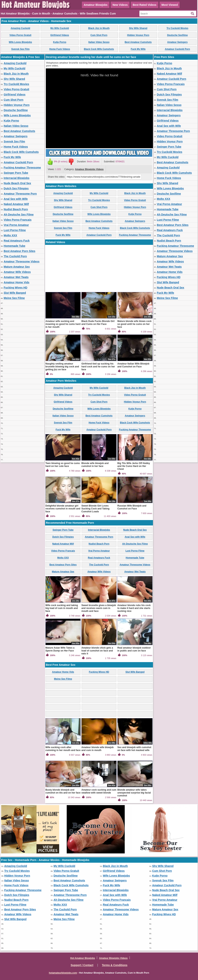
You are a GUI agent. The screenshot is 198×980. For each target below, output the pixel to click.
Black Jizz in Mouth (99, 28)
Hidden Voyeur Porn (138, 35)
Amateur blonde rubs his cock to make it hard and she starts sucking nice (134, 608)
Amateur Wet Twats (16, 277)
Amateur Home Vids (17, 282)
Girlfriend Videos (60, 35)
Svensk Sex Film (20, 49)
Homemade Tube (15, 246)
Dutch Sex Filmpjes (16, 188)
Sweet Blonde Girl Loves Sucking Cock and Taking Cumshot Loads (95, 509)
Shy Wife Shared (138, 28)
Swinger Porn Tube (16, 173)
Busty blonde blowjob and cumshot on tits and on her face (63, 791)
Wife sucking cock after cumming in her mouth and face (63, 749)
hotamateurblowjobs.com (63, 973)
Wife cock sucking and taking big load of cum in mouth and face (62, 608)
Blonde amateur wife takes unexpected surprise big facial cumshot (134, 793)
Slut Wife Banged (15, 293)
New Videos (120, 5)
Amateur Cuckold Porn (177, 49)
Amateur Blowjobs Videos (89, 169)
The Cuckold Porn (15, 256)
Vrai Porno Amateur (16, 225)
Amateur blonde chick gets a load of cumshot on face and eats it (97, 651)
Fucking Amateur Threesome (22, 168)
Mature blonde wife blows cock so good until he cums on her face (134, 324)
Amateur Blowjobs (96, 5)
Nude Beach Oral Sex (17, 183)
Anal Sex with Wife (16, 199)
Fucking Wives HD (15, 288)
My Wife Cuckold (60, 28)
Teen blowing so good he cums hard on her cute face (63, 465)
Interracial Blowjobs (17, 178)
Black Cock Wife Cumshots (99, 49)
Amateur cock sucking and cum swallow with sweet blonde (99, 791)
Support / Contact (82, 965)
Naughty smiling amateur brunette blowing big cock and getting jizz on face (62, 367)
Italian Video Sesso (99, 42)
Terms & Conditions (115, 965)
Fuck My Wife (138, 49)
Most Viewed (170, 5)
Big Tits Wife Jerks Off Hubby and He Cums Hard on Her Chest (134, 466)
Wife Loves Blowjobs (20, 42)
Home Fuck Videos (60, 49)
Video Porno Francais (18, 220)
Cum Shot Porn (99, 35)
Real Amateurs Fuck (17, 241)
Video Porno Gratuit (20, 35)
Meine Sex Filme (14, 298)
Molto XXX (10, 235)
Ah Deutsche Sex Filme (19, 215)
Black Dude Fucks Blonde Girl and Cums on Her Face (98, 323)
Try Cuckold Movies (177, 28)
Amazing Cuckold (20, 28)
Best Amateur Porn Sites (20, 251)
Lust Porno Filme (15, 230)
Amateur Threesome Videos (22, 261)
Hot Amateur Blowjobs (83, 958)
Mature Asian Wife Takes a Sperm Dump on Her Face (60, 649)
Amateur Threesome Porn (20, 194)
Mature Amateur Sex (17, 267)
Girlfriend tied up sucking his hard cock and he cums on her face (98, 367)
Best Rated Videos (145, 5)
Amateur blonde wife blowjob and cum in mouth (98, 749)
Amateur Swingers (177, 42)
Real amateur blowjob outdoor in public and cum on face (134, 649)
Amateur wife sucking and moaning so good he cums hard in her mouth (63, 324)
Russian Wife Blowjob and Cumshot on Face (132, 507)
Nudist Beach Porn (16, 209)
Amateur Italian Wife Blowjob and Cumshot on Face (133, 365)
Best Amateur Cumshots (138, 42)
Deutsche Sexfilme (177, 35)
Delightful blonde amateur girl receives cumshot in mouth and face (63, 509)
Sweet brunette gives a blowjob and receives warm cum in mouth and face (99, 608)
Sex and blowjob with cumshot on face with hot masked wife (134, 749)
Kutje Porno (60, 42)
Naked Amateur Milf (16, 204)
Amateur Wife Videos (17, 272)
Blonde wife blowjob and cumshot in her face (95, 465)
